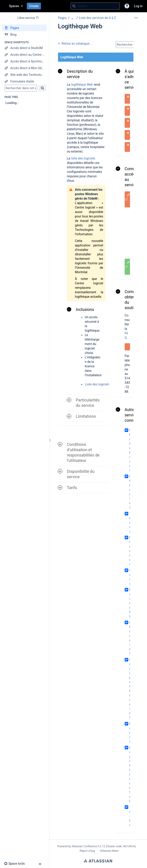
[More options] (136, 18)
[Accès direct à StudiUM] (24, 48)
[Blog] (24, 35)
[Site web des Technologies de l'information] (24, 75)
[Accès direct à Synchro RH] (24, 61)
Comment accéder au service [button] (129, 177)
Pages (62, 18)
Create (34, 6)
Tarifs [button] (67, 488)
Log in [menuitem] (138, 6)
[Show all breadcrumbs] (72, 18)
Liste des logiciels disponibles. (106, 384)
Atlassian (98, 861)
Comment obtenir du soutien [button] (129, 300)
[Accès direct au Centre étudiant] (24, 55)
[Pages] (24, 28)
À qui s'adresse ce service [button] (129, 79)
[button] (127, 6)
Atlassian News (109, 851)
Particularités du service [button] (83, 403)
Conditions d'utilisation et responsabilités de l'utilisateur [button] (79, 452)
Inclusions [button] (80, 309)
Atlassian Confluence (84, 846)
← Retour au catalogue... (75, 43)
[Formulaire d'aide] (24, 81)
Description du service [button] (75, 74)
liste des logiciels (83, 158)
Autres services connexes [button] (129, 415)
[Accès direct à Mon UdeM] (24, 68)
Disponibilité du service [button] (76, 474)
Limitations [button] (81, 416)
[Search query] (95, 6)
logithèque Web (82, 84)
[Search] (74, 6)
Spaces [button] (14, 6)
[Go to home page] (4, 6)
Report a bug (87, 851)
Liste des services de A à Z (97, 18)
